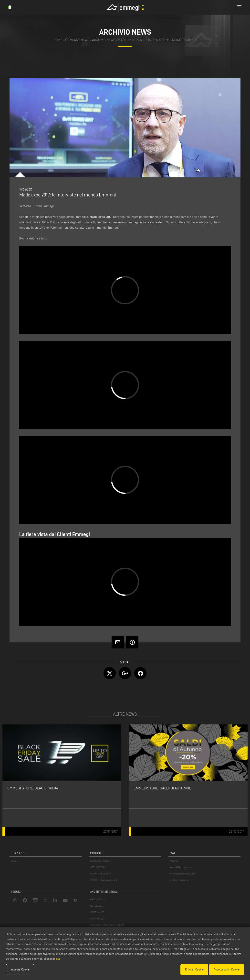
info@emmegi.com (179, 880)
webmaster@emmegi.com (183, 874)
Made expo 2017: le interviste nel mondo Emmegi (157, 40)
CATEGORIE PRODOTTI (101, 861)
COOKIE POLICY (98, 919)
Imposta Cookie (20, 969)
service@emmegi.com (181, 867)
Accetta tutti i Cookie (227, 969)
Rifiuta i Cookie (194, 969)
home (58, 40)
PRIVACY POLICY (98, 899)
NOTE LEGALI (97, 906)
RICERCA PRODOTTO (100, 874)
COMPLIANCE (97, 912)
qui (58, 959)
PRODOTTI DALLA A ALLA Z (104, 880)
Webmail (174, 861)
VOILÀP (14, 861)
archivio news (104, 40)
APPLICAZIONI (97, 867)
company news (77, 40)
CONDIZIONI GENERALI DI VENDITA (107, 925)
